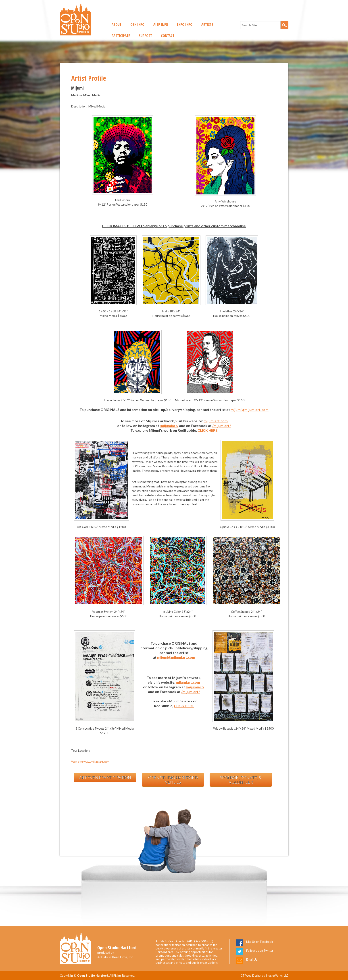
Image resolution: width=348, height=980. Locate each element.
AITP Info (161, 25)
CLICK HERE (207, 430)
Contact (168, 36)
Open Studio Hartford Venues (173, 780)
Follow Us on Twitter (260, 951)
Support (145, 36)
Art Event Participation (105, 778)
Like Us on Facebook (260, 942)
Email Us (252, 959)
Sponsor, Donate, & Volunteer (241, 780)
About (117, 25)
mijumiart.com (216, 421)
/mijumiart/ (169, 426)
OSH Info (137, 25)
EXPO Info (185, 25)
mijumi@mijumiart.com (250, 410)
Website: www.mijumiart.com (90, 762)
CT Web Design (251, 976)
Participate (121, 36)
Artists (207, 25)
